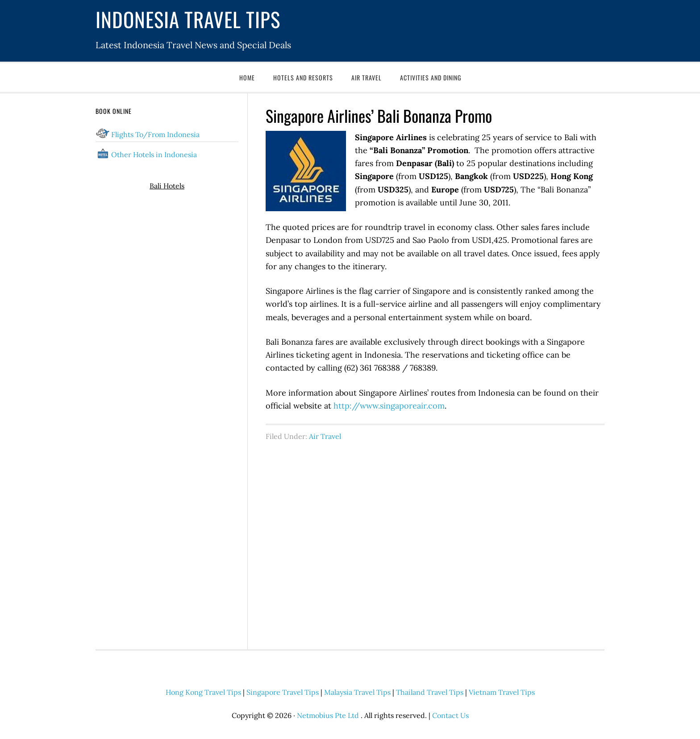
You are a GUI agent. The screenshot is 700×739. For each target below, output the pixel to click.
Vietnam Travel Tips (502, 692)
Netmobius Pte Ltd (328, 715)
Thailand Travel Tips (430, 692)
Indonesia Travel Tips (188, 19)
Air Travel (325, 436)
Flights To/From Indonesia (155, 134)
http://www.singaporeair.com (389, 406)
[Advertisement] (435, 540)
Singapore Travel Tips (283, 692)
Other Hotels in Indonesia (154, 154)
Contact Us (450, 715)
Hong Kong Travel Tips (203, 692)
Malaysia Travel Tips (357, 692)
